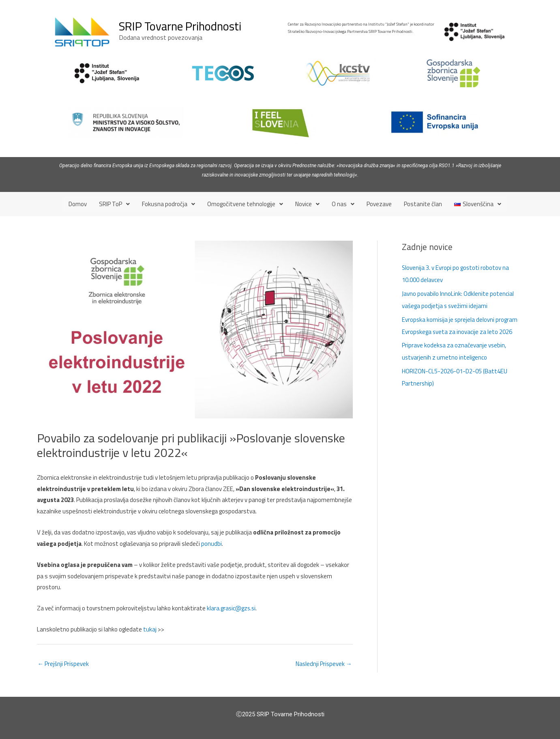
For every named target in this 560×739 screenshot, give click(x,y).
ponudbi (211, 543)
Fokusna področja (168, 204)
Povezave (379, 204)
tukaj (150, 629)
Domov (78, 204)
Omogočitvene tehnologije (245, 204)
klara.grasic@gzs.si (232, 608)
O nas (343, 204)
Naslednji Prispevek (323, 664)
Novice (307, 204)
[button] (114, 204)
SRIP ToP (114, 204)
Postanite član (423, 204)
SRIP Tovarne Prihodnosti (180, 26)
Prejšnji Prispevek (64, 664)
